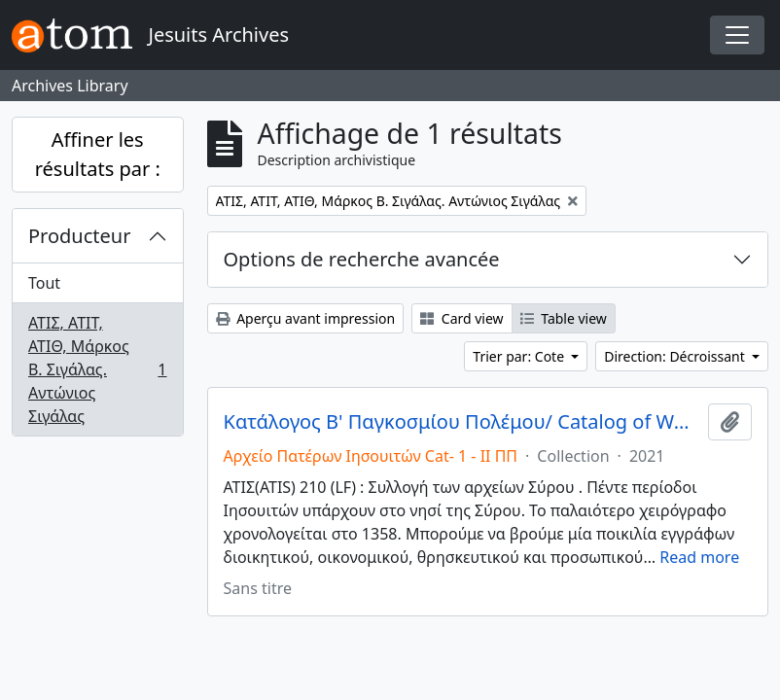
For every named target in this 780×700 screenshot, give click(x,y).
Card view (461, 318)
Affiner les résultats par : (98, 154)
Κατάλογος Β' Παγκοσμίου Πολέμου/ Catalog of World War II (462, 422)
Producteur (79, 236)
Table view (564, 318)
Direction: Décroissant (676, 356)
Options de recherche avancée (362, 259)
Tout (44, 283)
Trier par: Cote (520, 356)
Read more (699, 557)
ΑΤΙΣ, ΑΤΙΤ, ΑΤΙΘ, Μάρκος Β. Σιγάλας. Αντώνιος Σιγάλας (97, 369)
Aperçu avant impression (306, 318)
